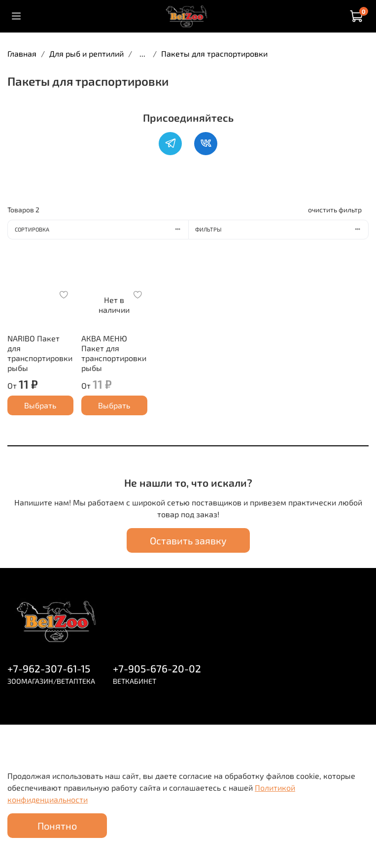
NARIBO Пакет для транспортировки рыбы (40, 353)
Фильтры (282, 229)
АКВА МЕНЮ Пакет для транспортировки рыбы (114, 353)
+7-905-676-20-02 (157, 668)
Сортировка (102, 229)
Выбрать (40, 405)
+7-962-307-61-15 (49, 668)
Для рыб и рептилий (86, 53)
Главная (22, 53)
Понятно (57, 826)
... (142, 54)
